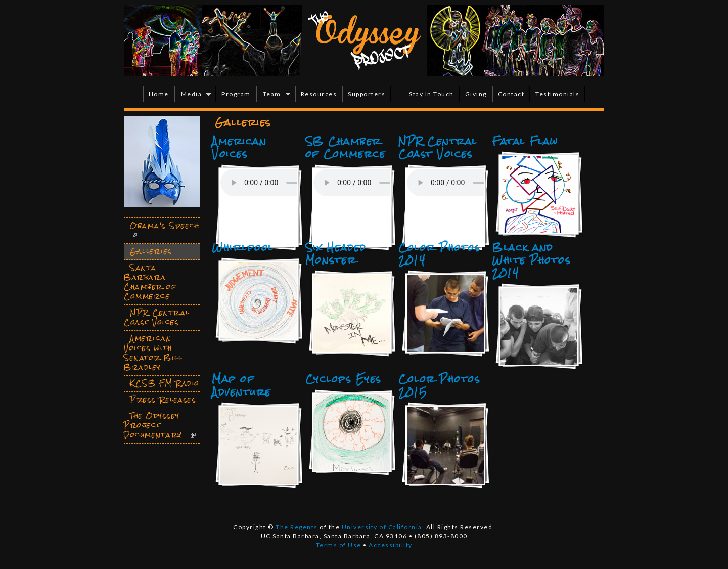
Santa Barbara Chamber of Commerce (150, 282)
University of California (382, 527)
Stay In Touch (431, 94)
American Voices (239, 147)
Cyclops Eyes (344, 379)
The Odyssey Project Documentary (153, 425)
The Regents (297, 527)
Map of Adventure (241, 385)
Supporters (367, 94)
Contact (511, 94)
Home (159, 94)
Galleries (151, 251)
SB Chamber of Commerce (346, 147)
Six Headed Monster (336, 254)
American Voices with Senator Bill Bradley (153, 353)
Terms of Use (339, 545)
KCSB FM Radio (165, 383)
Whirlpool (243, 247)
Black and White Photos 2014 (531, 260)
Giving (476, 94)
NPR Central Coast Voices (438, 147)
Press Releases (163, 400)
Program (236, 94)
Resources (319, 94)
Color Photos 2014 (439, 254)
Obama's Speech (165, 226)
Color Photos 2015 (439, 385)
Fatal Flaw (525, 141)
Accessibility (391, 545)
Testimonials (557, 94)
